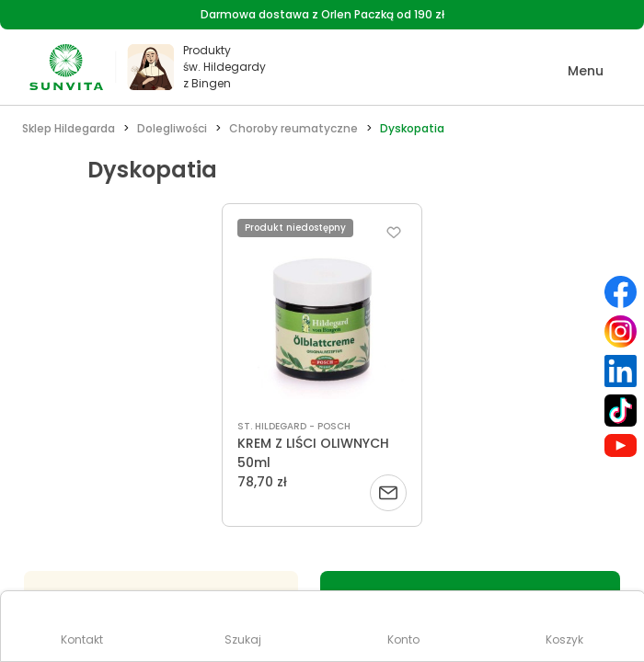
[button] (573, 71)
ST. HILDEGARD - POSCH (294, 426)
